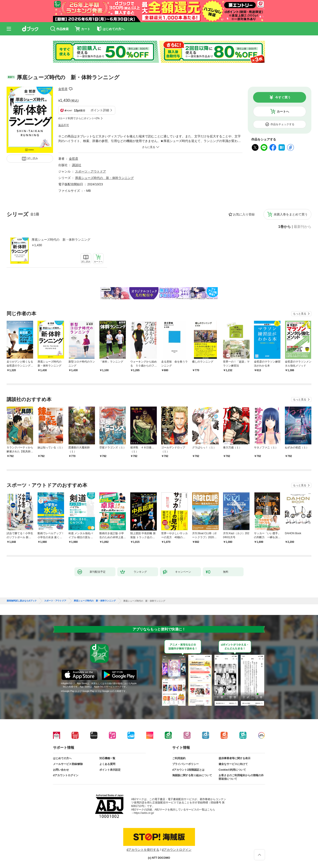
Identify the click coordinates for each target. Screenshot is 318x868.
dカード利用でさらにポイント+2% (79, 118)
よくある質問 (107, 764)
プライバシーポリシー (185, 764)
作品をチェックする (282, 124)
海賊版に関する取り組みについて (192, 775)
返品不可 (64, 125)
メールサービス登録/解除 (68, 764)
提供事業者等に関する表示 (235, 758)
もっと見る (300, 314)
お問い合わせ (61, 770)
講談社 (77, 165)
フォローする (71, 89)
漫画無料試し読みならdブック (22, 601)
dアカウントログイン (66, 775)
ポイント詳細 (100, 110)
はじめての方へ (62, 758)
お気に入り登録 (244, 214)
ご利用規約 (179, 758)
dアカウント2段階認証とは (188, 770)
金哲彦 (63, 89)
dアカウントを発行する (143, 850)
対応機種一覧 (107, 758)
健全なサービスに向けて (233, 764)
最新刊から (303, 227)
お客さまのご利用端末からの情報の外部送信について (241, 777)
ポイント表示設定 (110, 770)
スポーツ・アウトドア (91, 171)
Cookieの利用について (232, 770)
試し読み (33, 158)
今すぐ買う (283, 97)
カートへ (283, 111)
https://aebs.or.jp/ (144, 813)
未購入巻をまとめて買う (291, 214)
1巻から (285, 227)
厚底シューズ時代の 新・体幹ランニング (61, 240)
